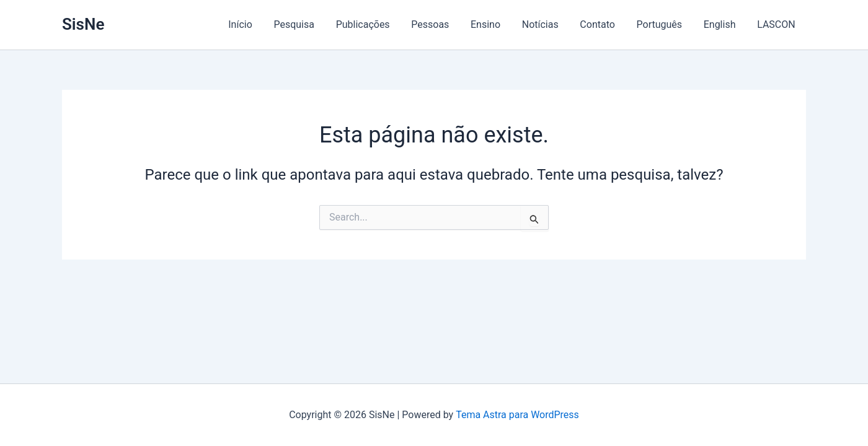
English (722, 24)
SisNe (83, 24)
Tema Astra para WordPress (517, 415)
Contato (604, 24)
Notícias (548, 24)
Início (256, 24)
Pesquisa (308, 24)
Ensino (495, 24)
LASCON (777, 24)
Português (663, 24)
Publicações (375, 24)
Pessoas (441, 24)
